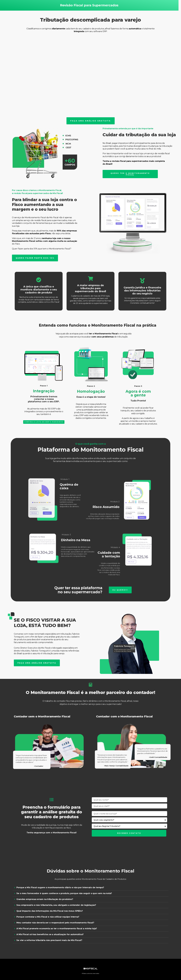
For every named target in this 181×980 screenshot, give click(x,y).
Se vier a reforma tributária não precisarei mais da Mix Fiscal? (49, 940)
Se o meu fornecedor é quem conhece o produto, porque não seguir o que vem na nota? (64, 893)
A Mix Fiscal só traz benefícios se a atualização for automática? (50, 934)
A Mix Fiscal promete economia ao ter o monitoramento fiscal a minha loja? (57, 929)
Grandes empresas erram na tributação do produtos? (45, 899)
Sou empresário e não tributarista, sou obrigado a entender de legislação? (56, 905)
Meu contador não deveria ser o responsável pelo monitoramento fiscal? (55, 923)
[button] (90, 888)
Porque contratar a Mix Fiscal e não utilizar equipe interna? (48, 917)
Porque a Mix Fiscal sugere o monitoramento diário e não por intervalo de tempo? (60, 888)
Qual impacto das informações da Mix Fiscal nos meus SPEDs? (50, 911)
